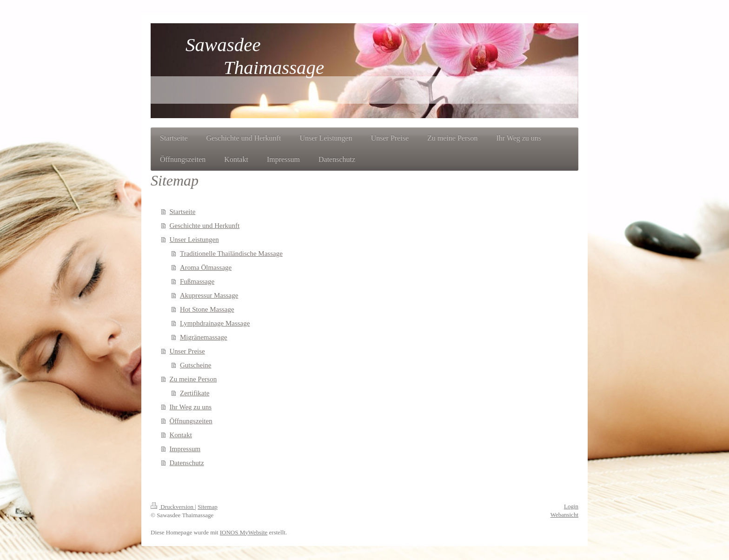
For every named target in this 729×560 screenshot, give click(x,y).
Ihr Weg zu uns (191, 407)
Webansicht (564, 515)
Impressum (185, 449)
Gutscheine (196, 365)
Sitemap (208, 507)
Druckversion (173, 507)
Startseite (183, 212)
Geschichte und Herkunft (205, 226)
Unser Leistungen (194, 240)
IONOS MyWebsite (244, 532)
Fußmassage (197, 281)
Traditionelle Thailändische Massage (231, 253)
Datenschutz (187, 463)
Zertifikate (195, 393)
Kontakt (181, 435)
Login (571, 506)
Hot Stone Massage (207, 309)
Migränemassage (204, 337)
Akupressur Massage (209, 295)
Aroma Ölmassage (206, 267)
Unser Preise (187, 351)
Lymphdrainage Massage (215, 323)
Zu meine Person (193, 379)
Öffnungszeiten (191, 421)
